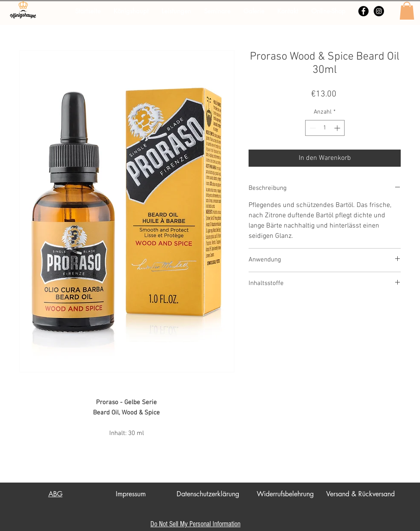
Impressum (131, 494)
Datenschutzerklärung (208, 494)
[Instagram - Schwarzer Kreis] (379, 11)
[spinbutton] (325, 128)
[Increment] (338, 128)
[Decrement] (312, 128)
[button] (407, 11)
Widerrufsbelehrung (285, 494)
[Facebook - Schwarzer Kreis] (363, 11)
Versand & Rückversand (360, 494)
